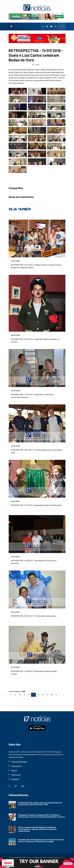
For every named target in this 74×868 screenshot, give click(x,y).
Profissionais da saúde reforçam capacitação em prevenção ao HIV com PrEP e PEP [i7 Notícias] (40, 803)
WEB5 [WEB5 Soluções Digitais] (63, 858)
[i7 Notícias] (37, 7)
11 (11, 695)
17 (38, 695)
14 (24, 695)
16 (34, 695)
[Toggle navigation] (11, 26)
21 (56, 695)
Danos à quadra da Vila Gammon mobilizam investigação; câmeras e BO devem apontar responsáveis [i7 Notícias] (37, 829)
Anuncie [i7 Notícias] (14, 770)
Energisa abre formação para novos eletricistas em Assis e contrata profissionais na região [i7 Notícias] (41, 840)
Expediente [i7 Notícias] (15, 779)
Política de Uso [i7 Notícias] (16, 766)
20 (52, 695)
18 (43, 695)
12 (15, 695)
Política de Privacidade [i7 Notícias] (19, 762)
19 (47, 695)
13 (20, 695)
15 (29, 695)
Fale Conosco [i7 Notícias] (16, 775)
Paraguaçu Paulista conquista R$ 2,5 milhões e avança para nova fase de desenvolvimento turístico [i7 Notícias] (42, 816)
